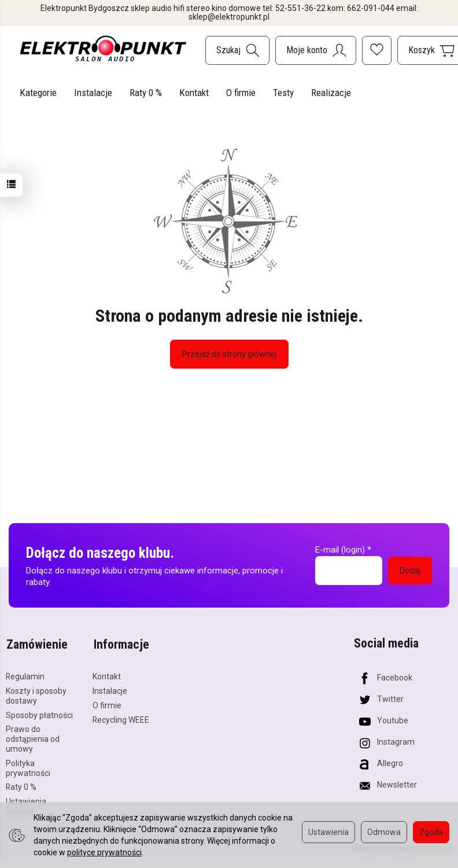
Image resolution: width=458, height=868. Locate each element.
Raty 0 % (146, 93)
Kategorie (38, 93)
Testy (283, 93)
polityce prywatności (104, 852)
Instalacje (93, 93)
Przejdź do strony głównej (229, 354)
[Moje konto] (316, 50)
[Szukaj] (237, 50)
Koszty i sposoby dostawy (36, 694)
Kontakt (194, 93)
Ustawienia (328, 832)
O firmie (241, 93)
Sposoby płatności (39, 713)
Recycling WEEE (121, 718)
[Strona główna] (104, 48)
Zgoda (431, 832)
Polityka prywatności (28, 766)
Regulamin (25, 675)
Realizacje (331, 93)
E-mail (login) (340, 550)
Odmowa (384, 832)
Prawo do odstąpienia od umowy (33, 738)
